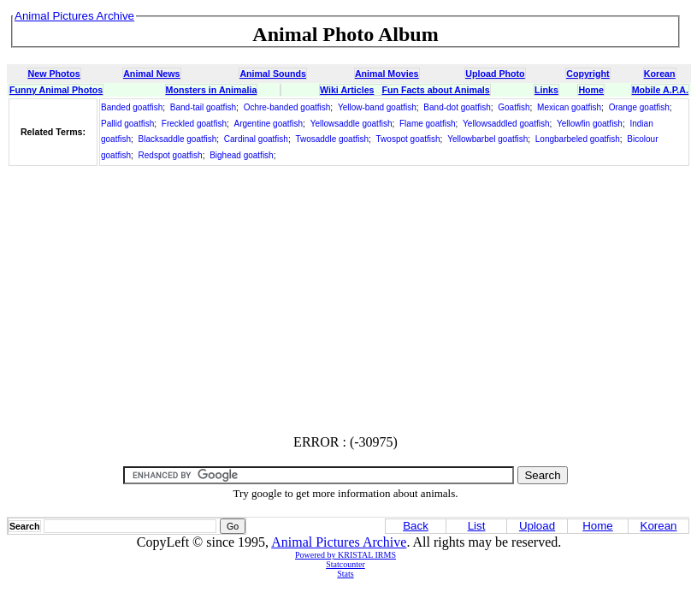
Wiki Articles (347, 90)
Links (546, 90)
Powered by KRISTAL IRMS (345, 555)
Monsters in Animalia (212, 90)
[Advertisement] (345, 301)
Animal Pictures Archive (339, 542)
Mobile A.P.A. (660, 90)
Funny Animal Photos (56, 90)
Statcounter (345, 564)
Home (591, 90)
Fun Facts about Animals (435, 90)
